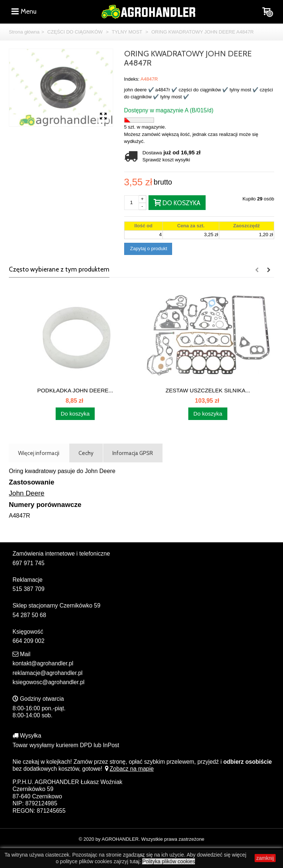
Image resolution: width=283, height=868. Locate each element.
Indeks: (132, 79)
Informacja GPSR (133, 453)
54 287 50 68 (29, 615)
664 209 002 (29, 641)
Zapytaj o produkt (148, 248)
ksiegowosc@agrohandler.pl (48, 682)
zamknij (265, 858)
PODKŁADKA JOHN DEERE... (75, 390)
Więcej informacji (39, 453)
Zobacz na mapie (129, 769)
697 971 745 (29, 563)
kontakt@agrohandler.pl (43, 663)
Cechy (86, 453)
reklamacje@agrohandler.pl (48, 673)
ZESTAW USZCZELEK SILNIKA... (208, 390)
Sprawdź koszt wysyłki (166, 160)
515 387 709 (29, 589)
